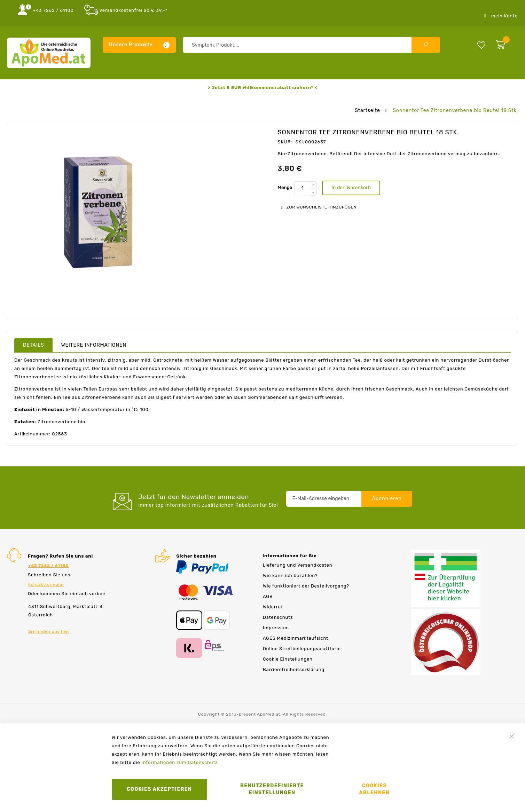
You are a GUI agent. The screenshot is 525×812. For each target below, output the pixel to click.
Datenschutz (278, 617)
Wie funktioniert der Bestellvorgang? (306, 586)
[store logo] (49, 53)
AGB (268, 596)
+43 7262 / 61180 (53, 10)
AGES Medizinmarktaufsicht (296, 638)
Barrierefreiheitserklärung (294, 669)
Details (34, 345)
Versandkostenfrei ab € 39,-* (133, 10)
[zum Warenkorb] (505, 43)
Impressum (276, 628)
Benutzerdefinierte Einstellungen (272, 789)
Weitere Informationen (94, 345)
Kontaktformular (46, 584)
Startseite (367, 111)
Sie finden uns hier (49, 631)
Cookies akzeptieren (159, 789)
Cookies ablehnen (375, 789)
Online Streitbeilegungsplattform (302, 649)
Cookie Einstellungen (288, 659)
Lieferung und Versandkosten (297, 565)
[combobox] (311, 45)
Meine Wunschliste (481, 45)
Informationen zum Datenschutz (179, 762)
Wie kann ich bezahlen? (290, 576)
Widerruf (273, 607)
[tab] (34, 345)
